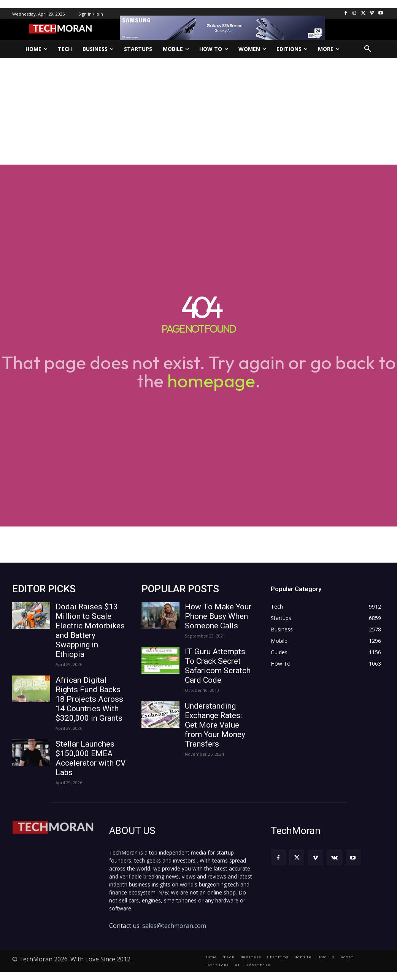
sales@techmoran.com (174, 926)
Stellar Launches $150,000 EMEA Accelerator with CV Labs (91, 758)
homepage (211, 381)
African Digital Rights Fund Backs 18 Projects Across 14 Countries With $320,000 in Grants (89, 699)
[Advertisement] (198, 111)
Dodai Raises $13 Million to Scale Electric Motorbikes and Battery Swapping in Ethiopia (90, 630)
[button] (368, 49)
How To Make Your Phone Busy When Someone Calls (218, 616)
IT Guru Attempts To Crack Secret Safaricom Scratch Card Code (218, 666)
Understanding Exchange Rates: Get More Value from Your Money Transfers (215, 725)
